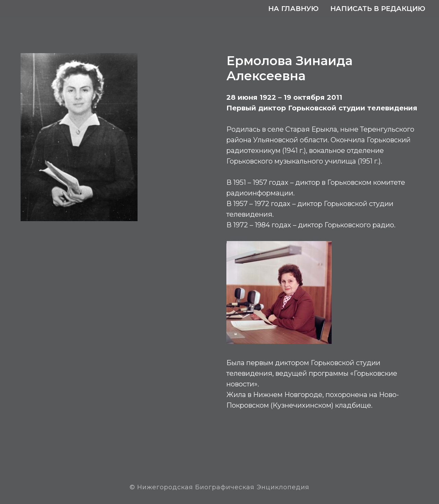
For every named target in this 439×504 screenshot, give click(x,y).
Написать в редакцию (378, 9)
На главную (293, 9)
